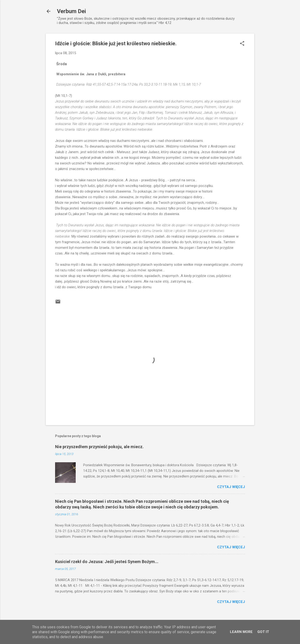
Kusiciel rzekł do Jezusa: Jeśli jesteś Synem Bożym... (107, 562)
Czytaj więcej (231, 487)
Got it (263, 632)
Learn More (241, 632)
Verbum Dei (71, 11)
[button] (242, 44)
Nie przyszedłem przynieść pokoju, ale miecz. (99, 447)
